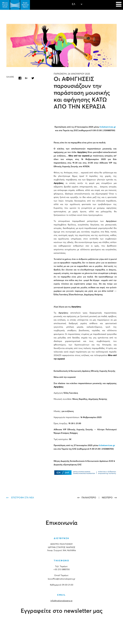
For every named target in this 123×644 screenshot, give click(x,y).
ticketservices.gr (108, 127)
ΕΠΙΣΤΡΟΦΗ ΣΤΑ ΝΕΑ (23, 498)
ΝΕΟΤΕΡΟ (107, 498)
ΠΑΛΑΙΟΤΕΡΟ (89, 498)
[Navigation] (119, 5)
